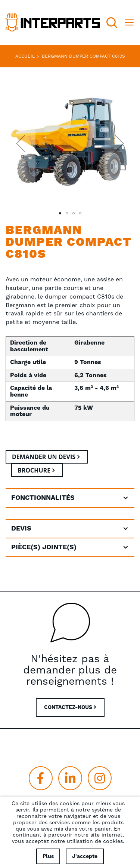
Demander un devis (44, 457)
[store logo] (53, 22)
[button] (21, 143)
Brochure (34, 470)
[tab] (70, 498)
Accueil (25, 56)
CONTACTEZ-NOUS (70, 707)
